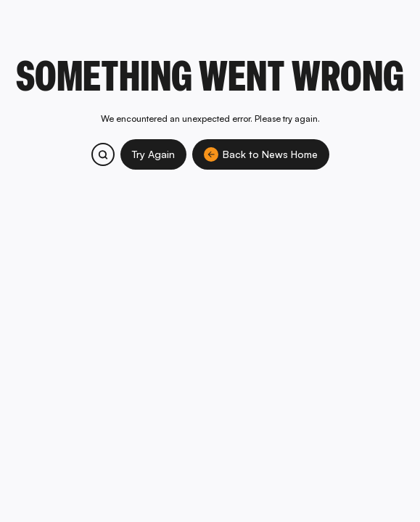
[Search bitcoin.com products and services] (103, 154)
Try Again (153, 154)
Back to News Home (261, 154)
